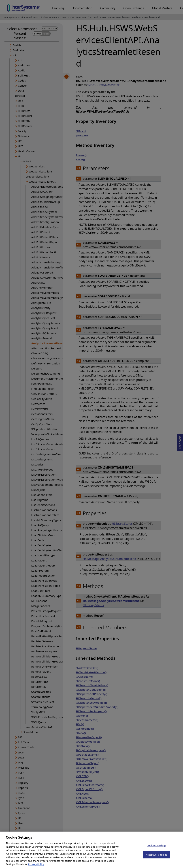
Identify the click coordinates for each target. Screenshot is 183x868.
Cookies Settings (157, 849)
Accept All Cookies (156, 858)
